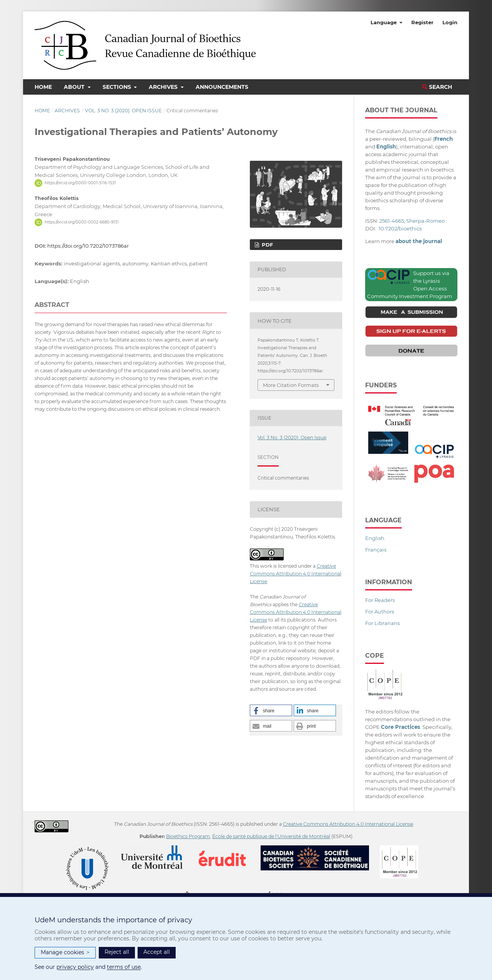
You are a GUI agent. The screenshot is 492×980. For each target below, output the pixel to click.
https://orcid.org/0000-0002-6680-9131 (82, 222)
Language (384, 22)
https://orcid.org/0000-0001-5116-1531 (80, 183)
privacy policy (75, 967)
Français (376, 550)
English (375, 538)
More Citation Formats (291, 385)
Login (450, 22)
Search (437, 87)
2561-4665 (392, 221)
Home (43, 87)
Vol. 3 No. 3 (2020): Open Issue (123, 111)
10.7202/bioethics (400, 228)
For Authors (380, 612)
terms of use (124, 967)
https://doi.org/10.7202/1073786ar (88, 246)
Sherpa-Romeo (426, 221)
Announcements (222, 87)
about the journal (419, 241)
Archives (164, 87)
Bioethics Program (188, 836)
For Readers (380, 600)
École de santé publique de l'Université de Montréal (271, 836)
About (75, 87)
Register (422, 22)
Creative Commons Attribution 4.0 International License (296, 574)
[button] (271, 710)
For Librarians (382, 623)
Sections (118, 87)
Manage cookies (65, 952)
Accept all (157, 952)
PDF (267, 245)
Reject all (117, 952)
